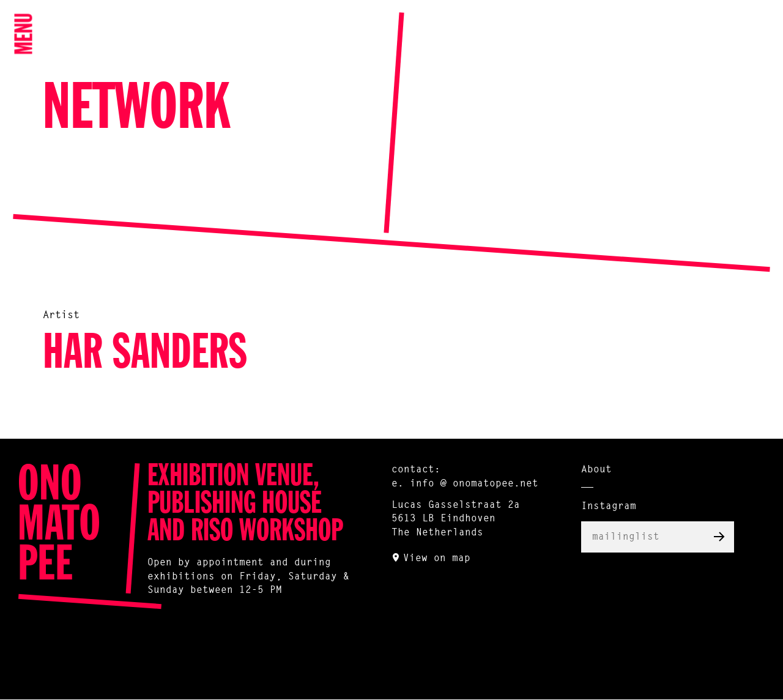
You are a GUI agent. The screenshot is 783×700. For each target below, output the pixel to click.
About (596, 470)
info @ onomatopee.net (474, 484)
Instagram (609, 507)
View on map (437, 559)
